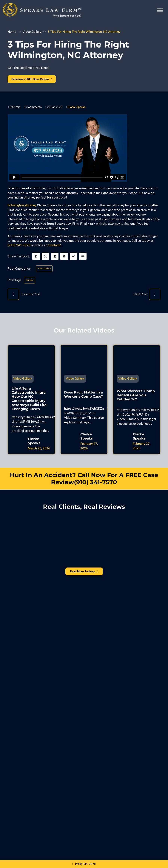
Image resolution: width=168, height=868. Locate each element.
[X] (45, 258)
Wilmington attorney (22, 207)
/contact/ (54, 247)
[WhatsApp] (64, 258)
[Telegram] (73, 258)
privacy (37, 749)
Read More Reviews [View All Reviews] (84, 576)
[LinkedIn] (55, 258)
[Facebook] (36, 258)
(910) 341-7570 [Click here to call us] (84, 863)
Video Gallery (32, 32)
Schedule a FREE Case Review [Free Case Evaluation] (40, 80)
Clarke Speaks (77, 109)
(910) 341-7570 (19, 247)
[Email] (83, 258)
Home (12, 32)
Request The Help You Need (84, 728)
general (30, 283)
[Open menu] (160, 10)
